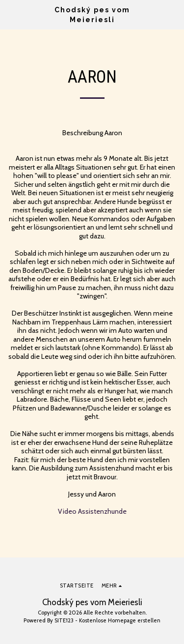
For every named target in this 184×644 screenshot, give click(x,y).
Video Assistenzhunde (92, 511)
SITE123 (64, 620)
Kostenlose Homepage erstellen (120, 620)
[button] (11, 14)
